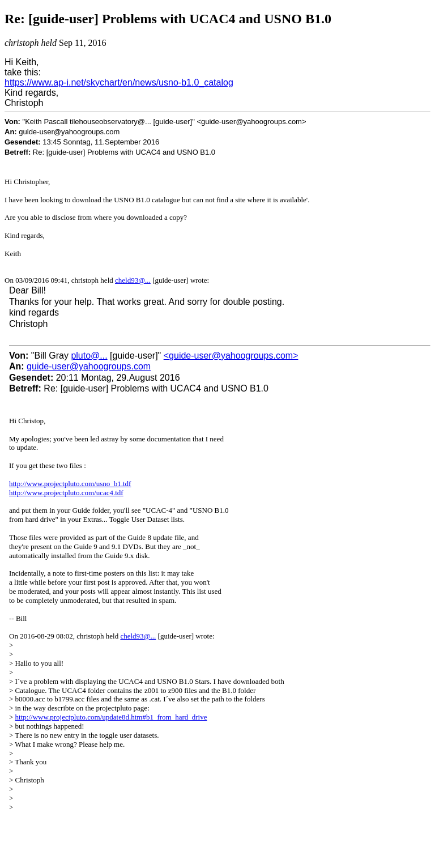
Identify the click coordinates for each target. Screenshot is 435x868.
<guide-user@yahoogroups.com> (231, 356)
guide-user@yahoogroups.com (89, 366)
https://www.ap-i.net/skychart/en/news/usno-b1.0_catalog (119, 82)
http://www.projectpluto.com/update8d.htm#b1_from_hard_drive (111, 717)
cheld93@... (133, 280)
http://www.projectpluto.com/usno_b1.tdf (70, 484)
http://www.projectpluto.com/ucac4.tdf (66, 493)
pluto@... (89, 356)
